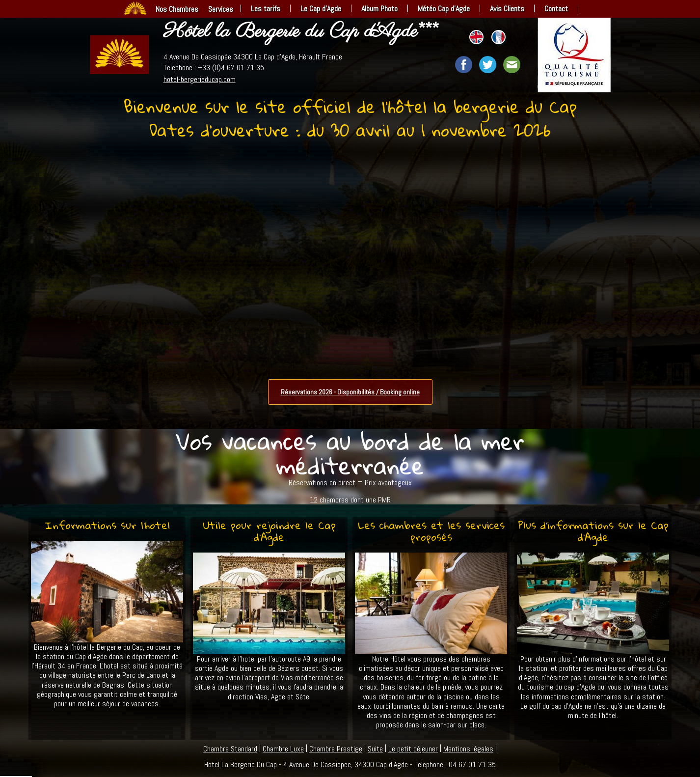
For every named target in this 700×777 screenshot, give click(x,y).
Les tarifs (266, 9)
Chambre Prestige (336, 749)
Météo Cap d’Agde (444, 9)
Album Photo (379, 9)
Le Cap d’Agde (321, 9)
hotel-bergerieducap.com (200, 79)
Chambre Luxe (283, 749)
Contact (556, 9)
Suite (375, 749)
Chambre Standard (230, 749)
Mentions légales (468, 749)
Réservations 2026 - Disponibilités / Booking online (350, 392)
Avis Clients (507, 9)
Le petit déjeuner (413, 749)
